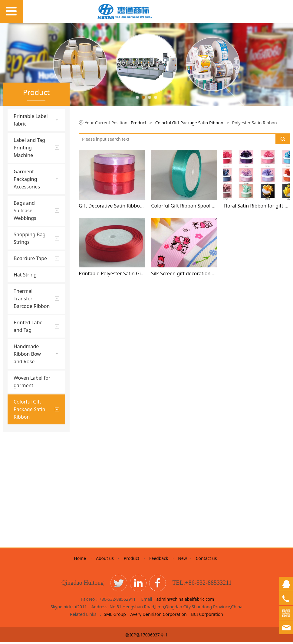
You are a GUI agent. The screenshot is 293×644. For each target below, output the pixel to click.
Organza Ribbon (30, 521)
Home (81, 560)
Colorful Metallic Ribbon (30, 482)
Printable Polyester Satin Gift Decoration (125, 273)
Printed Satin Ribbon (34, 469)
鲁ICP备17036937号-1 (147, 637)
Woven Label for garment (32, 382)
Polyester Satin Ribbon (36, 443)
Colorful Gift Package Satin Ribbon (189, 123)
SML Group (115, 616)
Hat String (25, 275)
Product (138, 123)
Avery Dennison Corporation (159, 616)
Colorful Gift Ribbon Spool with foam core (198, 206)
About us (105, 560)
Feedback (159, 560)
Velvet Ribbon (27, 511)
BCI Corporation (207, 616)
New (183, 560)
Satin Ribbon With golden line (31, 498)
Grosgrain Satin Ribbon (29, 456)
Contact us (206, 560)
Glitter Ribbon (28, 432)
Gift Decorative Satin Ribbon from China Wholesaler (138, 206)
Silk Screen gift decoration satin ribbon (195, 273)
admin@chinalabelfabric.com (185, 601)
